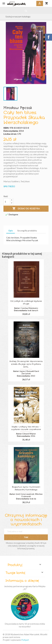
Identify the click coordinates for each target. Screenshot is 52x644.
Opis (11, 231)
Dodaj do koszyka (26, 209)
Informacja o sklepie (22, 581)
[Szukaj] (26, 17)
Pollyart (25, 640)
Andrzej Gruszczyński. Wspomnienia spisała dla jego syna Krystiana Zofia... (26, 364)
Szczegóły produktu (27, 231)
